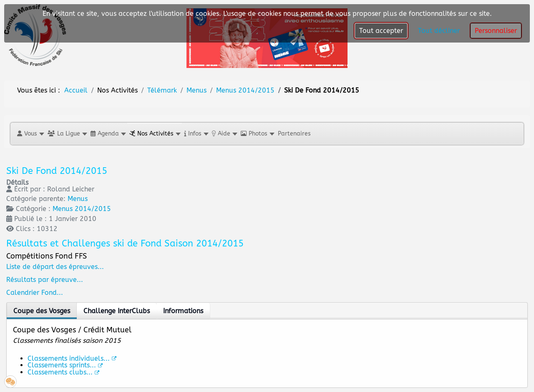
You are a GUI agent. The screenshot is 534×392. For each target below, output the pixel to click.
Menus (78, 199)
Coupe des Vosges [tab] (42, 311)
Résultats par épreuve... (45, 280)
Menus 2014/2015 (82, 209)
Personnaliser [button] (496, 31)
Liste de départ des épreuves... (55, 267)
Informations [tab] (183, 311)
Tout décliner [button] (439, 31)
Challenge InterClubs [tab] (117, 311)
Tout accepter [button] (381, 31)
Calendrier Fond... (35, 293)
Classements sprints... (65, 365)
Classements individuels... (72, 358)
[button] (30, 134)
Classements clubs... (63, 372)
